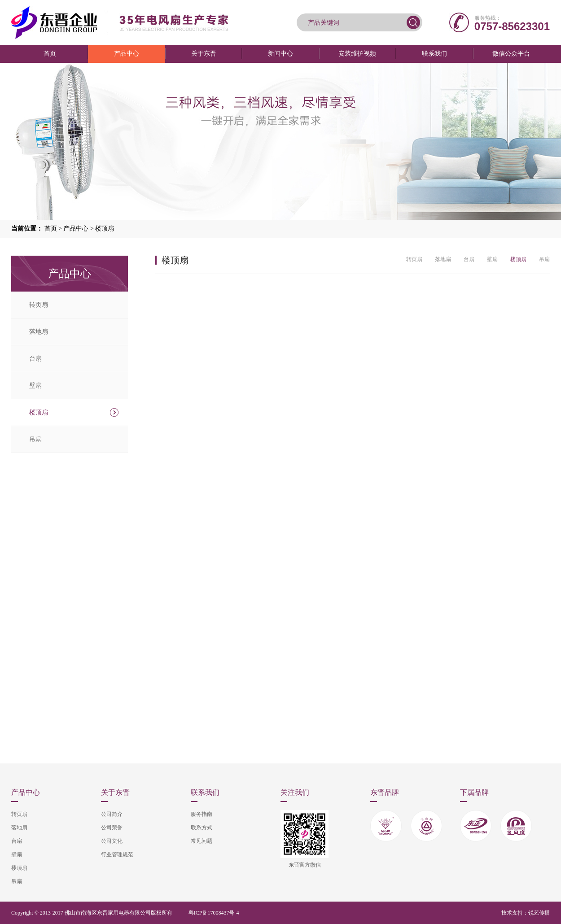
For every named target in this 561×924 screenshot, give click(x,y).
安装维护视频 (357, 54)
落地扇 (39, 332)
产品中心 (127, 54)
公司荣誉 (112, 828)
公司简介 (112, 814)
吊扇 (35, 439)
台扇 (35, 359)
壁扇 (35, 386)
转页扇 (39, 305)
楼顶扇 (105, 229)
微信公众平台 (511, 54)
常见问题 (202, 841)
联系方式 (202, 828)
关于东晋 (204, 54)
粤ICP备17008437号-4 (214, 913)
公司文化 (112, 841)
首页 (50, 54)
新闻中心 (280, 54)
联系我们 (434, 54)
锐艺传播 (539, 913)
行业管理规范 (117, 854)
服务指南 (202, 814)
